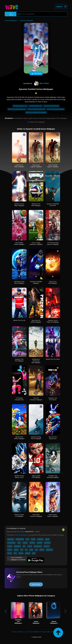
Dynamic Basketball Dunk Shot (53, 205)
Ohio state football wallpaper (56, 109)
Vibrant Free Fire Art (19, 320)
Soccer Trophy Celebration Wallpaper (36, 243)
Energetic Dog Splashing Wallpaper (53, 477)
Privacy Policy (46, 632)
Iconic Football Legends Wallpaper (53, 166)
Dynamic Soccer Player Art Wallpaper (53, 321)
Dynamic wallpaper (27, 20)
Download (36, 73)
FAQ (53, 632)
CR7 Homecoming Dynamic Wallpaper (53, 243)
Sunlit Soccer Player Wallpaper (19, 166)
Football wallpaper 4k (36, 106)
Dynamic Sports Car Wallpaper (19, 515)
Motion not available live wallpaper (36, 112)
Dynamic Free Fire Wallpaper (19, 360)
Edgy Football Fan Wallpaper (36, 477)
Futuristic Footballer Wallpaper (36, 282)
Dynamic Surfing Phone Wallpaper (36, 438)
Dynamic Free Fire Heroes (53, 399)
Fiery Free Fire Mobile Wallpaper (36, 321)
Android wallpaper (21, 535)
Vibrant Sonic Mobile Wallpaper (19, 438)
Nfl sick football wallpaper (51, 106)
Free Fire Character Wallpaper (36, 399)
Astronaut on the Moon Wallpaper (19, 282)
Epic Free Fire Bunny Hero (53, 438)
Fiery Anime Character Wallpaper (36, 515)
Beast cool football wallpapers (17, 109)
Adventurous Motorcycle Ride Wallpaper (36, 361)
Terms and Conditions (33, 632)
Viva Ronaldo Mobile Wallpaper (19, 243)
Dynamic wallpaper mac (20, 106)
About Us (21, 632)
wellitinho (41, 83)
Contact (14, 632)
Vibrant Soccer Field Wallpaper (36, 205)
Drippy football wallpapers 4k (37, 109)
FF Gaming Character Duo (19, 399)
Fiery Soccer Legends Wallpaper (36, 166)
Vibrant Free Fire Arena (53, 359)
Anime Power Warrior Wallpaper (53, 515)
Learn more (36, 584)
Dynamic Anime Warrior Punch (19, 477)
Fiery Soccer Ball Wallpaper (53, 282)
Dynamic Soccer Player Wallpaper (19, 205)
